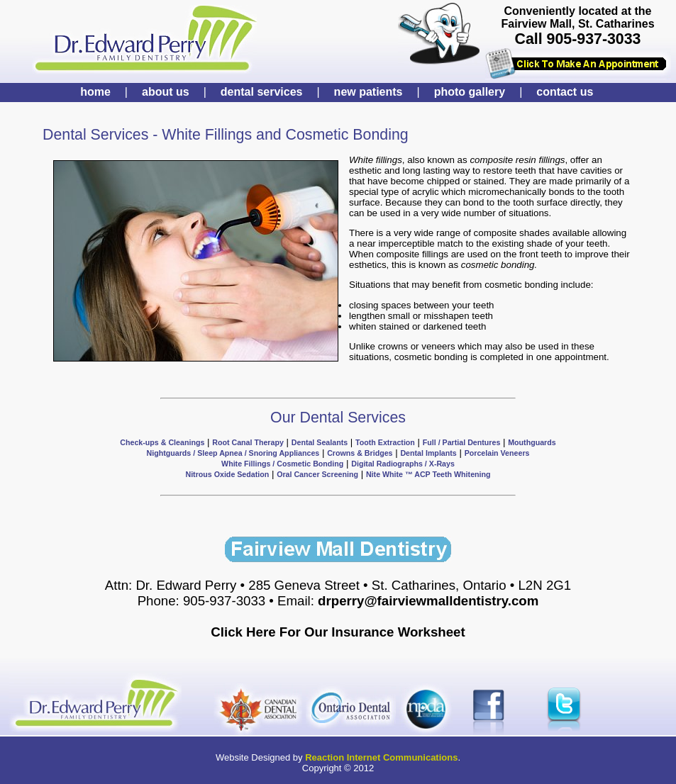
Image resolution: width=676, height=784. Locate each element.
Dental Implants (428, 453)
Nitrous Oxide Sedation (227, 474)
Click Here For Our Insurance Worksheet (338, 632)
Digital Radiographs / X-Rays (403, 464)
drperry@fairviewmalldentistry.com (428, 601)
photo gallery (470, 92)
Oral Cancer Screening (317, 474)
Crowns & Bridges (360, 453)
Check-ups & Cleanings (162, 442)
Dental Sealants (320, 442)
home (95, 92)
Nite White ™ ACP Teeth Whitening (428, 474)
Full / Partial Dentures (462, 442)
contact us (565, 92)
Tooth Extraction (385, 442)
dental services (262, 92)
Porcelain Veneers (497, 453)
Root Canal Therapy (248, 442)
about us (166, 92)
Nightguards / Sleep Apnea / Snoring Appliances (233, 453)
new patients (369, 92)
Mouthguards (532, 442)
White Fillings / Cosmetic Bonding (282, 464)
